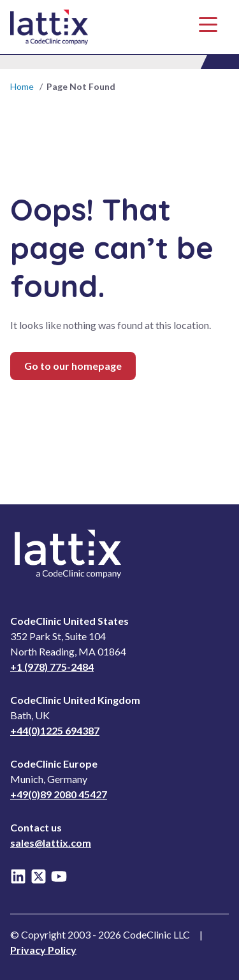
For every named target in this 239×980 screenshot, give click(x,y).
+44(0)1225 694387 (55, 730)
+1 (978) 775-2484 (52, 667)
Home (22, 86)
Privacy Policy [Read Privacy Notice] (43, 950)
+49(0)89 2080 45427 (59, 794)
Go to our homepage (73, 366)
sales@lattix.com (51, 843)
